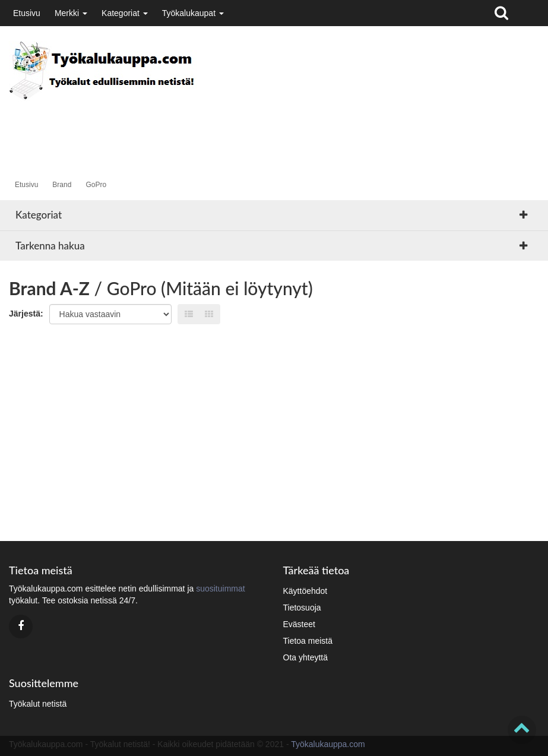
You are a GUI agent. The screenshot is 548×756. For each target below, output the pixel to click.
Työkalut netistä (38, 704)
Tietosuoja (302, 608)
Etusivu (27, 13)
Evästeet (299, 624)
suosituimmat (220, 589)
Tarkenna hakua (50, 246)
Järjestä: (26, 314)
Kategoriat (125, 13)
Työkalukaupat (193, 13)
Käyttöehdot (305, 591)
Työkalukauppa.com (328, 744)
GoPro (96, 185)
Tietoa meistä (308, 641)
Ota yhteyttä (305, 657)
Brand (62, 185)
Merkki (71, 13)
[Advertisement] (225, 128)
